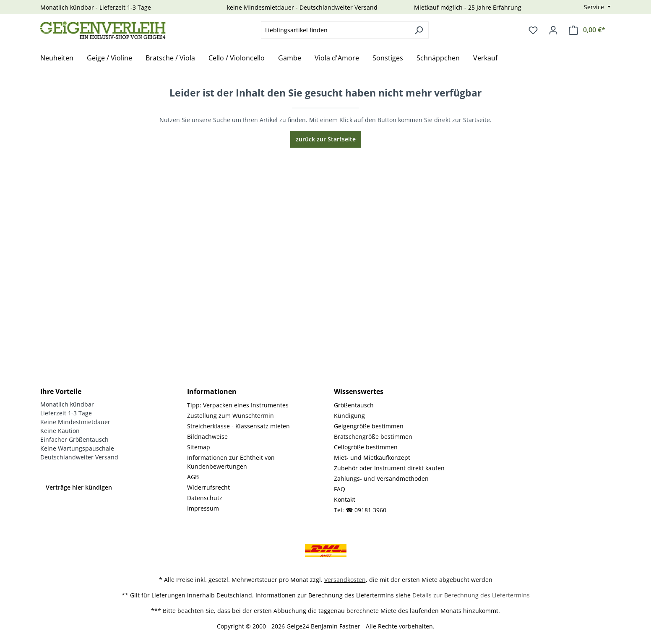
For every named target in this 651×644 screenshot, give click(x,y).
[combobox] (335, 30)
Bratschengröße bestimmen (373, 437)
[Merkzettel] (533, 30)
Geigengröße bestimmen (369, 426)
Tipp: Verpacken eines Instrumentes (238, 405)
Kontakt (345, 499)
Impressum (203, 508)
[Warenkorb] (587, 30)
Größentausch (354, 405)
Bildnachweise (207, 437)
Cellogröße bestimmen (366, 447)
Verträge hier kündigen (79, 487)
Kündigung (349, 416)
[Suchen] (419, 30)
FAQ (340, 489)
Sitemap (199, 447)
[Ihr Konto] (553, 30)
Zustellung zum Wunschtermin (230, 416)
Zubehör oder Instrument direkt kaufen (389, 468)
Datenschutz (205, 498)
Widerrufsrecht (208, 487)
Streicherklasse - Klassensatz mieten (238, 426)
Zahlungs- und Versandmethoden (381, 478)
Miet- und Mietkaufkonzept (372, 458)
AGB (193, 477)
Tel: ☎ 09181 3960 (360, 510)
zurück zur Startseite (326, 139)
